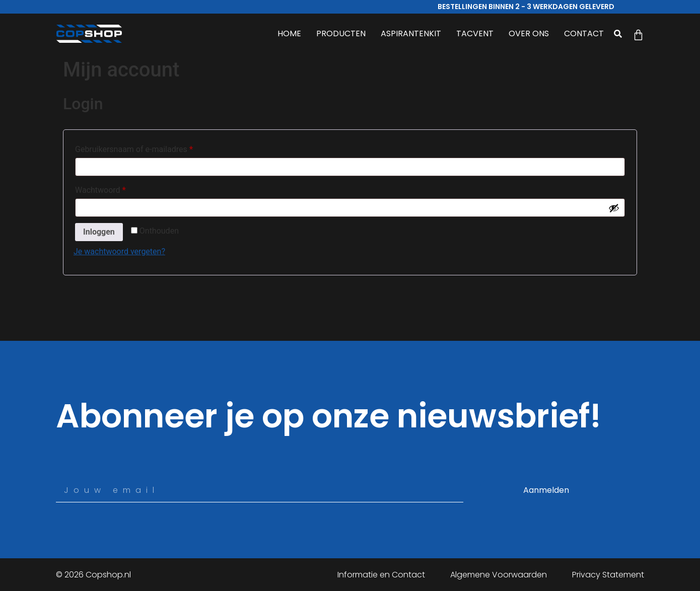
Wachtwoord (113, 189)
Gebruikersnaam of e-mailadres (146, 148)
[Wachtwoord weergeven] (614, 208)
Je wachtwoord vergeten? (119, 251)
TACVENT (475, 33)
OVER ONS (529, 33)
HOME (289, 33)
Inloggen (99, 232)
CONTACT (584, 33)
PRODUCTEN (341, 33)
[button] (618, 33)
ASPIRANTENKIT (411, 33)
